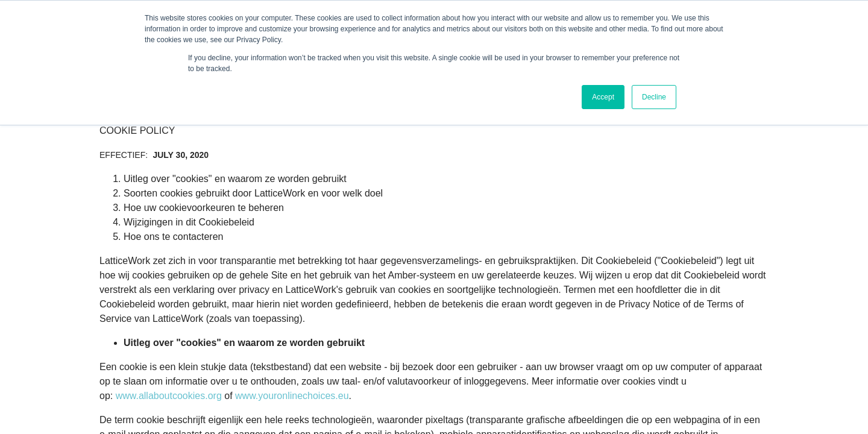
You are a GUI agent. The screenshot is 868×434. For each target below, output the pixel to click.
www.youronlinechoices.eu (292, 396)
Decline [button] (654, 97)
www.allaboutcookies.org (169, 396)
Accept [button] (603, 97)
